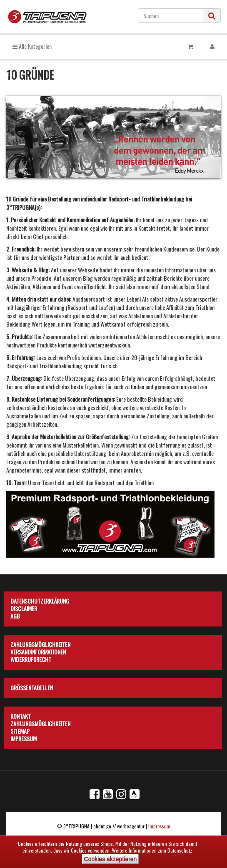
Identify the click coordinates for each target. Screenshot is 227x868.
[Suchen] (171, 15)
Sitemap (20, 730)
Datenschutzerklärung (40, 600)
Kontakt (21, 715)
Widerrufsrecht (31, 658)
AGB (15, 615)
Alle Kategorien (32, 46)
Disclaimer (24, 607)
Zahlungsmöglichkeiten (40, 643)
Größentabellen (32, 687)
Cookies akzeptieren (111, 859)
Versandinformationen (38, 651)
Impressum (24, 737)
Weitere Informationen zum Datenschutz (152, 850)
